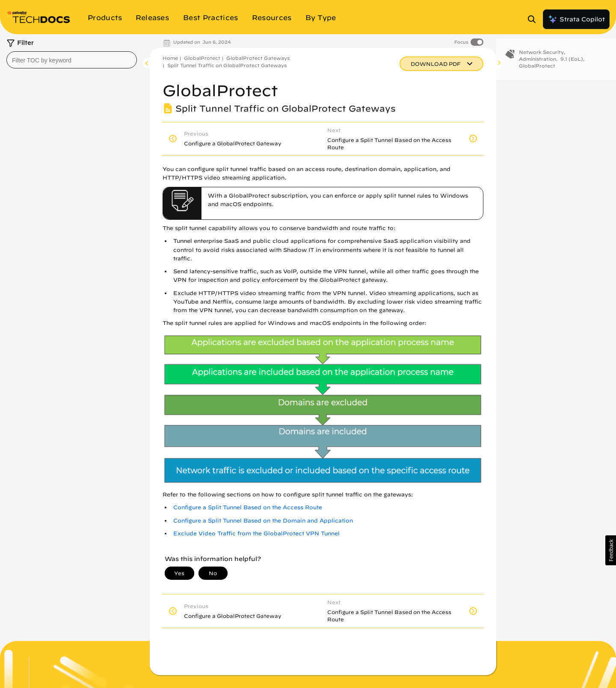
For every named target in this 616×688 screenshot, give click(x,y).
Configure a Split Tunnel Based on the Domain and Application (263, 521)
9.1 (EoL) (572, 66)
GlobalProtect (202, 58)
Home (170, 58)
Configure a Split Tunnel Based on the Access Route (248, 507)
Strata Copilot (576, 19)
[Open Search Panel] (534, 19)
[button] (611, 550)
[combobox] (72, 60)
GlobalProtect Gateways (258, 58)
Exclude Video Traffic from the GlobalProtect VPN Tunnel (256, 533)
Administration (538, 66)
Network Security (541, 59)
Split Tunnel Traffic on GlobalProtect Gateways (227, 65)
